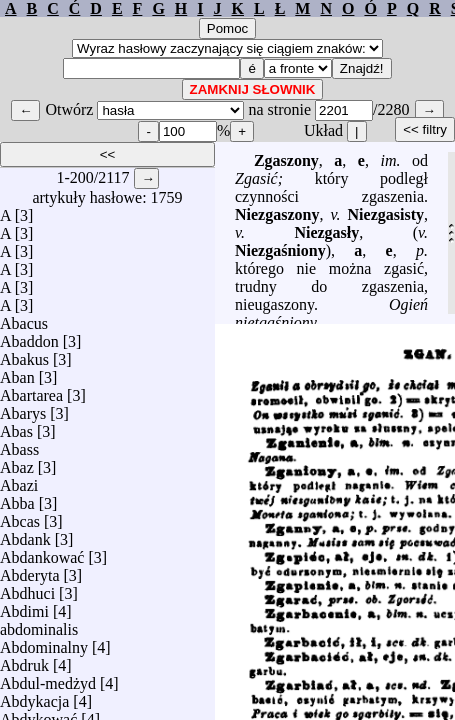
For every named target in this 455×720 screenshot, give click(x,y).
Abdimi (24, 606)
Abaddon (29, 336)
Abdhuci (27, 588)
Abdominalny (44, 642)
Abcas (20, 516)
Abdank (25, 534)
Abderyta (30, 570)
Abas (16, 426)
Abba (17, 498)
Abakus (24, 354)
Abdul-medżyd (48, 678)
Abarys (23, 408)
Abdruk (24, 660)
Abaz (17, 462)
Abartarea (31, 390)
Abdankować (42, 552)
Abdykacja (34, 696)
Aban (17, 372)
